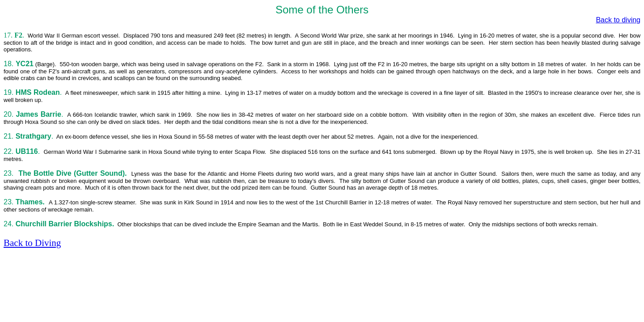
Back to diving (618, 20)
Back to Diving (32, 243)
